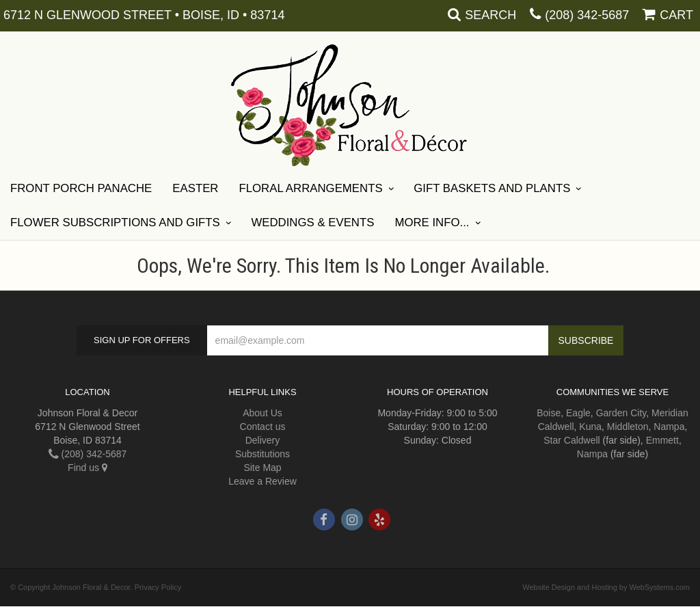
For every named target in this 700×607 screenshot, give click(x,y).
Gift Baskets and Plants (492, 188)
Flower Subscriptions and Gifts (115, 222)
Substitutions (262, 454)
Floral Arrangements (310, 188)
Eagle (578, 413)
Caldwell (556, 427)
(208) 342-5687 (587, 15)
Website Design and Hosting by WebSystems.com (606, 587)
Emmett (662, 440)
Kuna (590, 427)
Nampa (669, 427)
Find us (87, 468)
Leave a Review (262, 481)
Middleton (628, 427)
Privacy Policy (158, 587)
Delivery (263, 440)
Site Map (262, 468)
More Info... (432, 222)
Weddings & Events (312, 222)
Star (552, 440)
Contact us (263, 427)
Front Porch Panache (81, 188)
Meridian (670, 413)
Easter (195, 188)
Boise (549, 413)
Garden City (621, 413)
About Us (262, 413)
